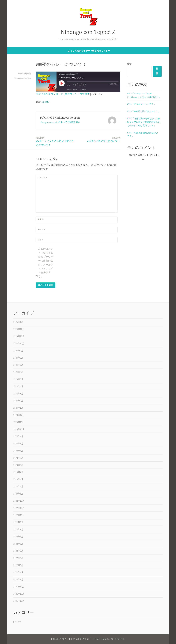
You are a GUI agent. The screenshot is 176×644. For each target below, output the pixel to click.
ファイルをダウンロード (50, 94)
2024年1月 (18, 408)
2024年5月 (18, 379)
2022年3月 (18, 565)
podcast (17, 621)
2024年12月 (19, 329)
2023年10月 (19, 429)
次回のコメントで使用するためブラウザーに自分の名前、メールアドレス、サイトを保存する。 (46, 263)
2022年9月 (18, 522)
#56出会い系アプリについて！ (104, 139)
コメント (42, 178)
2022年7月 (18, 537)
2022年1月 (18, 579)
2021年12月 (19, 587)
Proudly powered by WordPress (70, 639)
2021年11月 (19, 594)
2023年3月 (18, 479)
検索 (129, 64)
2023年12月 (19, 415)
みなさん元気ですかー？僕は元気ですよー (89, 51)
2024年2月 (18, 401)
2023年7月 (18, 451)
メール (41, 229)
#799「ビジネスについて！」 (141, 105)
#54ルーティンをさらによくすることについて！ (56, 141)
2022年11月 (19, 508)
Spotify (45, 102)
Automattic (117, 639)
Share (83, 90)
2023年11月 (19, 422)
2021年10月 (19, 601)
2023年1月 (18, 494)
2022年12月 (19, 501)
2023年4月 (18, 472)
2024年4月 (18, 386)
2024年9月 (18, 351)
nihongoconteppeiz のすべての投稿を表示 (60, 122)
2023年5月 (18, 465)
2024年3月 (18, 393)
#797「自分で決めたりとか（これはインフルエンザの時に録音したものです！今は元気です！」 (144, 122)
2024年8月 (18, 358)
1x (80, 85)
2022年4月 (18, 558)
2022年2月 (18, 572)
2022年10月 (19, 515)
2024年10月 (19, 343)
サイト (40, 240)
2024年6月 (18, 372)
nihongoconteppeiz (23, 78)
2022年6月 (18, 544)
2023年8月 (18, 443)
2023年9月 (18, 436)
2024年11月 (19, 336)
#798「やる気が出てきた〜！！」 (144, 112)
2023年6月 (18, 458)
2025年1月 (18, 322)
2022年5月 (18, 551)
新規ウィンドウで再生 (77, 94)
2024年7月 (18, 365)
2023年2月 (18, 486)
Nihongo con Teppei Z (88, 32)
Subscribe (72, 90)
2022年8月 (18, 529)
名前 (40, 219)
